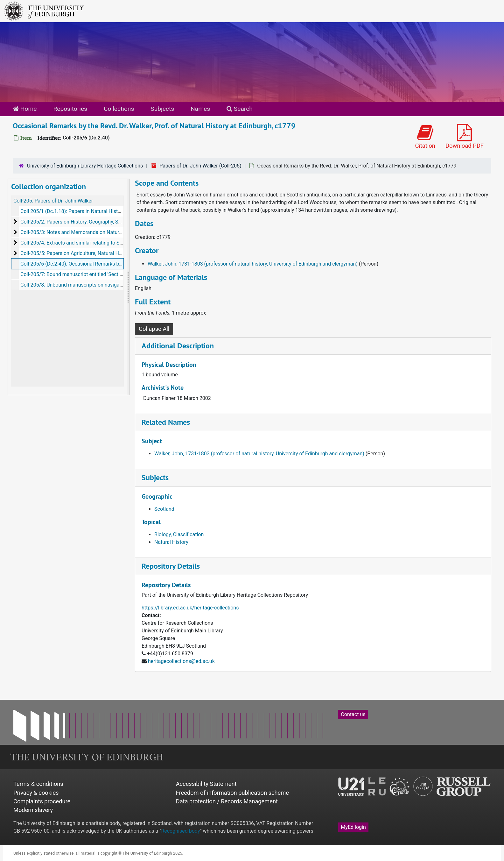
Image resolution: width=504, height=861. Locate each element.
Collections (119, 109)
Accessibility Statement (206, 784)
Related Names (166, 422)
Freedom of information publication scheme (232, 793)
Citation (425, 136)
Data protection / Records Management (227, 801)
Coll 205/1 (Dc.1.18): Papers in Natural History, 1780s (81, 211)
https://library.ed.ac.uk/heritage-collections (190, 608)
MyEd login (353, 827)
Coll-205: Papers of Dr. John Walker (53, 201)
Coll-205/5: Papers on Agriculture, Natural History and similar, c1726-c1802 (105, 253)
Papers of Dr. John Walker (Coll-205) (200, 166)
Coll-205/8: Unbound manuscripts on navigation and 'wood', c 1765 (96, 285)
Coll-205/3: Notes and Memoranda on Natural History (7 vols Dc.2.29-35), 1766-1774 (116, 232)
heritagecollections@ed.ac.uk (181, 661)
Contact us (353, 714)
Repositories (70, 109)
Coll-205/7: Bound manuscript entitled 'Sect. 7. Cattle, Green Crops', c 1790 (105, 274)
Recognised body (180, 831)
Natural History (171, 542)
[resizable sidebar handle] (128, 287)
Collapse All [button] (154, 329)
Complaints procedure (42, 801)
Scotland (164, 509)
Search (240, 109)
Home (25, 109)
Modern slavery (33, 810)
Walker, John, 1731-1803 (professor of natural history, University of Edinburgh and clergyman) (253, 264)
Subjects (162, 109)
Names (200, 109)
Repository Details (171, 566)
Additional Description (178, 346)
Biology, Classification (179, 534)
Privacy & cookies (36, 793)
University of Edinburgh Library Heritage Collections (85, 166)
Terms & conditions (38, 784)
